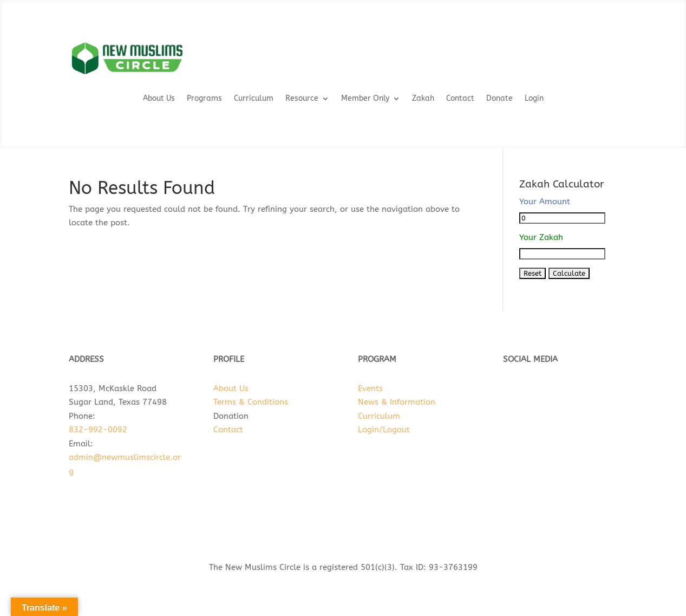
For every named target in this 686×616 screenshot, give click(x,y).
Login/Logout (384, 430)
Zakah (423, 99)
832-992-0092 (98, 430)
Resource (302, 99)
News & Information (397, 402)
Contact (460, 99)
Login (534, 99)
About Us (159, 99)
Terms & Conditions (251, 402)
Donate (499, 99)
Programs (204, 99)
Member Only (365, 99)
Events (370, 388)
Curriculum (254, 99)
